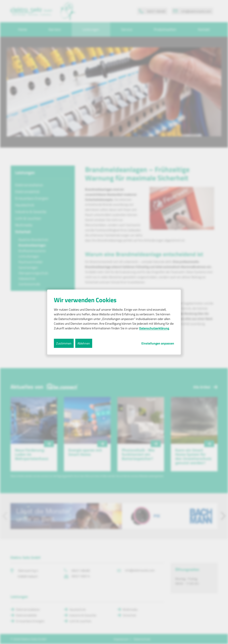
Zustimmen (64, 343)
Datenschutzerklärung (154, 328)
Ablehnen (84, 343)
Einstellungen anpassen (158, 343)
